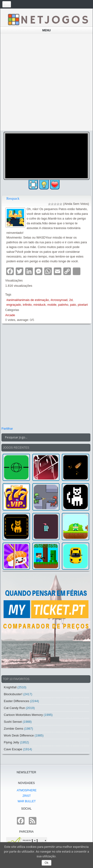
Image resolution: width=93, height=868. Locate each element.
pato (73, 305)
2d (71, 300)
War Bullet (27, 801)
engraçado (14, 305)
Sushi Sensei (13, 722)
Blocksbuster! (13, 694)
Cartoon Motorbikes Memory (23, 715)
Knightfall (10, 687)
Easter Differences (17, 701)
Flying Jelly (11, 742)
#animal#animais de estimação (28, 300)
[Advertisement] (46, 82)
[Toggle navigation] (7, 4)
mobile (52, 305)
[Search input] (43, 437)
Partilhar (7, 429)
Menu (46, 30)
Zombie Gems (14, 729)
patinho (63, 305)
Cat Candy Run (14, 708)
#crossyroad (59, 300)
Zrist (27, 796)
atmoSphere (27, 790)
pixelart (83, 305)
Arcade (10, 315)
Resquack (13, 199)
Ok (46, 863)
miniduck (40, 305)
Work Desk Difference (19, 735)
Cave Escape (13, 749)
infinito (27, 305)
